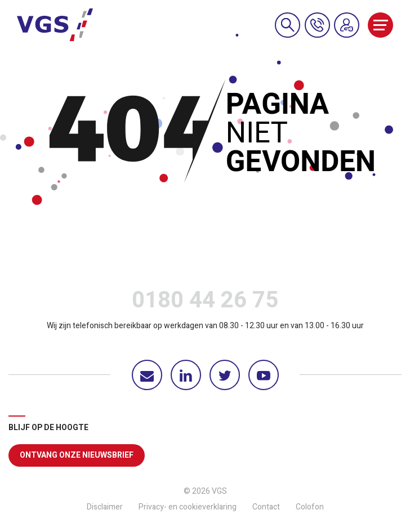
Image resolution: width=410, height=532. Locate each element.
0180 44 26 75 (205, 303)
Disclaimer (105, 507)
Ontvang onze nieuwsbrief (77, 455)
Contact (266, 507)
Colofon (310, 507)
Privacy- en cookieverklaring (188, 507)
